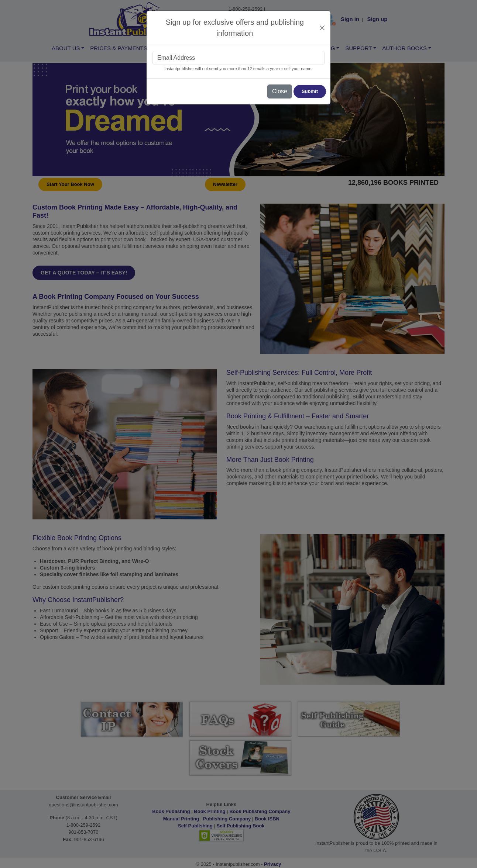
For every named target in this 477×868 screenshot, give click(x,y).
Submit (310, 91)
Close (280, 91)
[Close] (322, 28)
